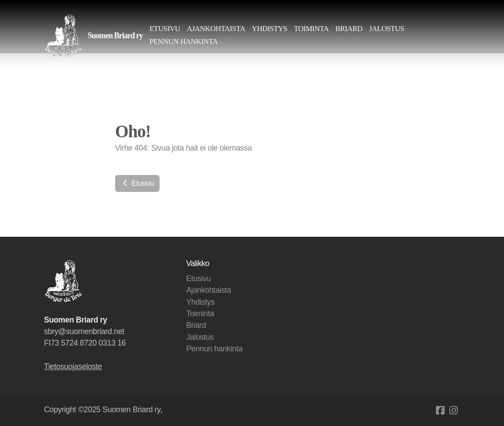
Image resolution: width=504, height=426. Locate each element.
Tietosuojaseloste (73, 366)
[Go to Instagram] (453, 410)
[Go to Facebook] (440, 410)
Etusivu (137, 183)
